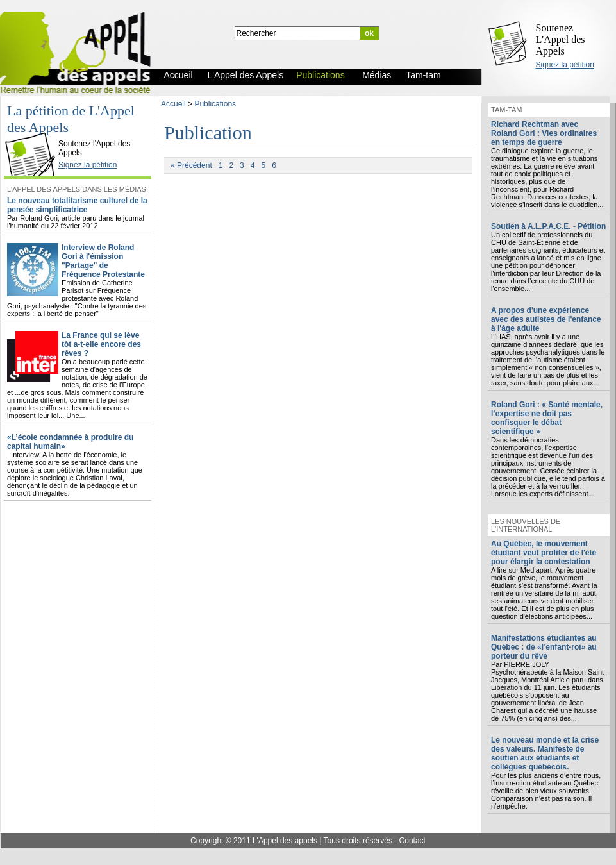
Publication (208, 132)
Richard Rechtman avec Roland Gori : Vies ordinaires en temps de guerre (544, 133)
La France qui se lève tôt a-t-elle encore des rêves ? (101, 344)
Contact (412, 841)
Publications (215, 104)
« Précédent (191, 165)
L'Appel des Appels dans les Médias (77, 189)
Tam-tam (506, 110)
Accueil (173, 104)
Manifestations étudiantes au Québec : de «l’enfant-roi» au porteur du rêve (544, 647)
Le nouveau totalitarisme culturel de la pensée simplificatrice (77, 205)
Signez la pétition (565, 65)
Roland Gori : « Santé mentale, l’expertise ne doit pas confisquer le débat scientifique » (547, 418)
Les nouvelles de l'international (526, 525)
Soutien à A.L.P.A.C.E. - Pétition (548, 226)
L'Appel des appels (285, 841)
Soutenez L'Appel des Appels (561, 39)
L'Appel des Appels (33, 133)
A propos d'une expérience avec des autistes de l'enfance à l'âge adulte (546, 319)
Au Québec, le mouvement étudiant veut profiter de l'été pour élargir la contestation (544, 553)
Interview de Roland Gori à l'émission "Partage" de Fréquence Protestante (103, 261)
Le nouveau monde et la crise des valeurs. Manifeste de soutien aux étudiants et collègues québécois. (545, 753)
